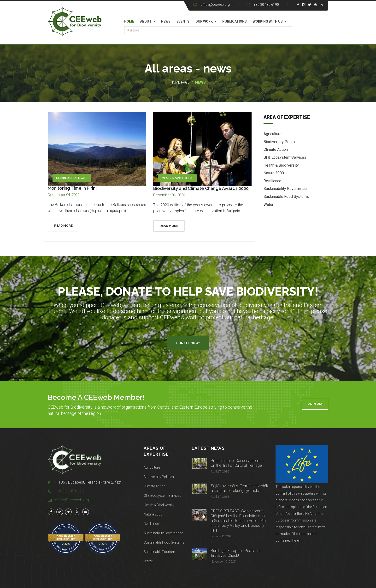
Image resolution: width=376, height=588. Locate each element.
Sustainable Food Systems (286, 197)
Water (268, 205)
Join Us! (315, 404)
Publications (235, 21)
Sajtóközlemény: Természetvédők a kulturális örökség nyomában (239, 488)
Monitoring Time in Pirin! (72, 188)
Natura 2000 (274, 173)
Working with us (268, 21)
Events (183, 21)
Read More (63, 226)
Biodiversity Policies (281, 142)
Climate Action (276, 150)
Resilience (272, 181)
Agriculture (273, 134)
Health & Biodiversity (281, 166)
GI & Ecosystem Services (285, 158)
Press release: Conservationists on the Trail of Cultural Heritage (237, 463)
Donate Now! (188, 343)
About (146, 21)
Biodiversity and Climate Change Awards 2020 (201, 188)
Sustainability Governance (285, 189)
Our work (204, 21)
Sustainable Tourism (159, 552)
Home (129, 21)
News (166, 21)
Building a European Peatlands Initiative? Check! (236, 553)
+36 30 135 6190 (266, 5)
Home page (180, 82)
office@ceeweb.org (215, 5)
